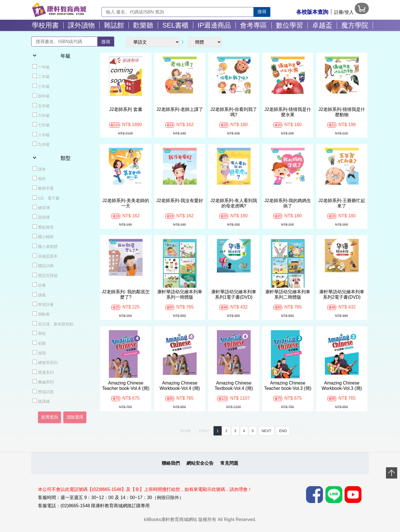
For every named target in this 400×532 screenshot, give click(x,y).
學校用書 (45, 25)
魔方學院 (355, 25)
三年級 (41, 86)
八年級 (41, 135)
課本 (39, 169)
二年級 (41, 76)
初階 (39, 343)
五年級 (41, 106)
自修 (39, 285)
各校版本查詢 (312, 12)
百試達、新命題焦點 (53, 324)
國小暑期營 (45, 246)
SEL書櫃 (175, 25)
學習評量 (43, 304)
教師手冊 (43, 188)
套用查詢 (50, 417)
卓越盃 (322, 25)
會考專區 (253, 25)
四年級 (41, 96)
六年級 (41, 115)
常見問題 (229, 463)
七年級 (41, 125)
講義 (39, 295)
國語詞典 (43, 265)
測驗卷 (41, 314)
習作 (39, 178)
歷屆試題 (43, 392)
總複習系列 (45, 362)
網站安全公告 (200, 463)
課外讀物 (81, 25)
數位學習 (289, 25)
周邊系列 (43, 372)
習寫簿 (41, 217)
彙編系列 (43, 382)
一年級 (41, 67)
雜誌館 (114, 25)
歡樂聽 (143, 25)
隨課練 (41, 401)
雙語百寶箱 (45, 275)
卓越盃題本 (45, 256)
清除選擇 (75, 417)
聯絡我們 (171, 463)
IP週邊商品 (214, 25)
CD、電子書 (46, 198)
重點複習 (43, 227)
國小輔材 (43, 236)
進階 (39, 353)
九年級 (41, 144)
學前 (39, 333)
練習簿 (41, 207)
